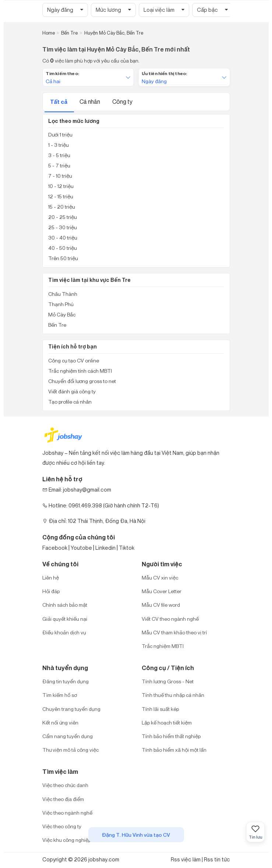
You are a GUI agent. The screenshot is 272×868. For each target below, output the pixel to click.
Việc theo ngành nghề (67, 813)
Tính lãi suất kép (160, 709)
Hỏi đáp (51, 591)
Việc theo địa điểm (63, 799)
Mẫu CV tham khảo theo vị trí (174, 632)
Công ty (122, 102)
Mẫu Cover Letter (162, 591)
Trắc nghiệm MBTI (163, 646)
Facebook (55, 548)
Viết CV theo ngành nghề (170, 619)
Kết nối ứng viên (60, 722)
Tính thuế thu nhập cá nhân (173, 695)
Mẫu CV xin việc (160, 578)
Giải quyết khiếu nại (65, 619)
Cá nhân (90, 102)
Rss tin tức (217, 859)
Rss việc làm (186, 859)
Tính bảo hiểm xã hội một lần (174, 750)
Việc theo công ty (62, 826)
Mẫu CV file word (161, 605)
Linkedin (105, 548)
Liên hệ (51, 578)
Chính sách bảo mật (65, 605)
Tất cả (59, 102)
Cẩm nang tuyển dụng (68, 736)
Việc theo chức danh (65, 785)
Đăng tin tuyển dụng (66, 681)
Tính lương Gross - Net (168, 681)
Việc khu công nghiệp (67, 840)
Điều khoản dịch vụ (64, 632)
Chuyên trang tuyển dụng (71, 709)
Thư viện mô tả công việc (70, 750)
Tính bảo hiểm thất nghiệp (171, 736)
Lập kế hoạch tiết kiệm (167, 722)
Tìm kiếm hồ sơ (60, 695)
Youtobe (81, 548)
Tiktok (127, 548)
